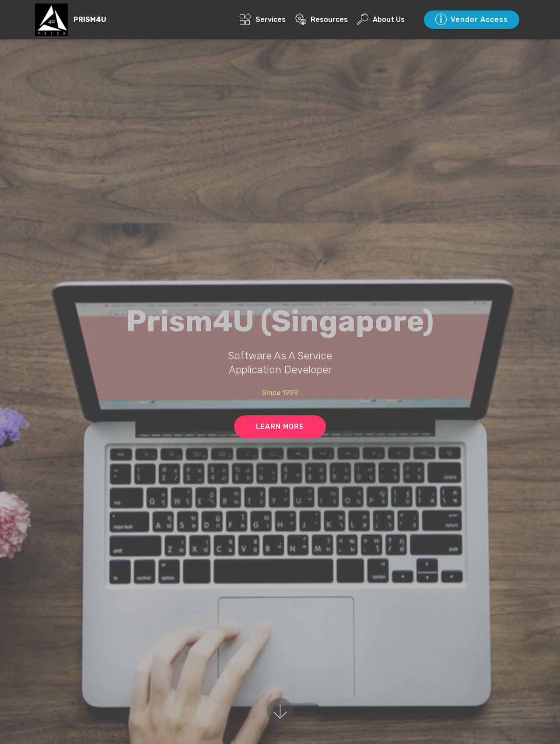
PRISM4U (90, 19)
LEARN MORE (280, 426)
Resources (321, 19)
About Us (381, 19)
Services (263, 19)
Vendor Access (472, 20)
